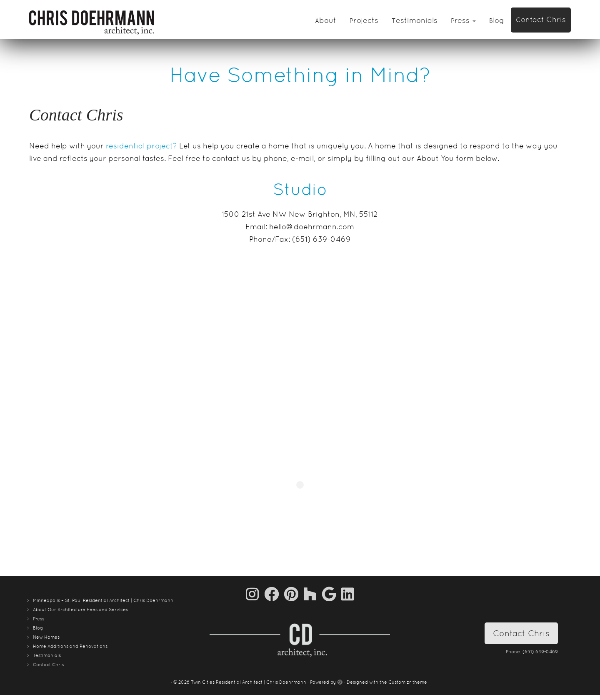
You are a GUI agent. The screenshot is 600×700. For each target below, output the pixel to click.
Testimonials (415, 20)
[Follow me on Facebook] (274, 594)
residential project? (142, 146)
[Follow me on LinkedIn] (348, 594)
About (326, 20)
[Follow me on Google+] (332, 594)
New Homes (46, 637)
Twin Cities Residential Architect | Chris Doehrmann (249, 682)
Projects (364, 20)
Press (463, 20)
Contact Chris (541, 19)
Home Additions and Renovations (70, 646)
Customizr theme (408, 682)
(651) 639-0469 (540, 652)
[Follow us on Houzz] (313, 594)
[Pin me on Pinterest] (294, 594)
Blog (497, 20)
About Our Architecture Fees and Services (80, 610)
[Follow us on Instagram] (255, 594)
